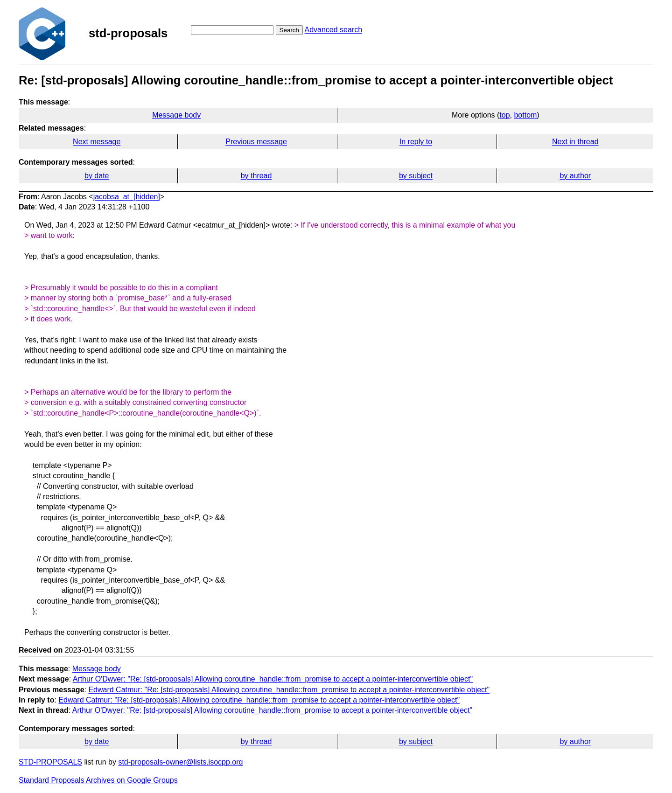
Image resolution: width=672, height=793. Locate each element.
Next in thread (575, 142)
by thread (256, 176)
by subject (416, 176)
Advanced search (333, 30)
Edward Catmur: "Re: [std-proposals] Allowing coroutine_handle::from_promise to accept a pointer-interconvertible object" (289, 690)
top (504, 115)
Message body (176, 115)
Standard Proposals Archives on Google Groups (98, 780)
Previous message (256, 142)
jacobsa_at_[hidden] (127, 197)
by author (575, 176)
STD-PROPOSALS (50, 762)
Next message (97, 142)
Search (289, 30)
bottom (525, 115)
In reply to (416, 142)
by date (97, 176)
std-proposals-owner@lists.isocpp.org (180, 762)
